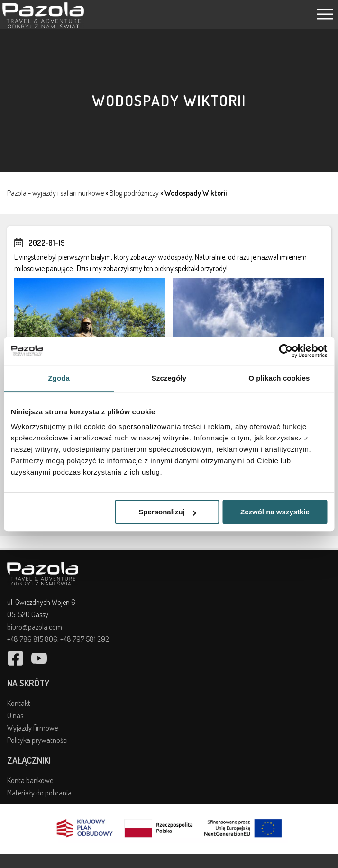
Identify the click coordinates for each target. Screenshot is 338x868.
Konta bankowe (30, 780)
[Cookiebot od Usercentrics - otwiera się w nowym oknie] (286, 351)
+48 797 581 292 (85, 639)
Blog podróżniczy (134, 193)
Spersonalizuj (167, 512)
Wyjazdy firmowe (32, 728)
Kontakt (19, 703)
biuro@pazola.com (35, 627)
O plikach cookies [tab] (279, 378)
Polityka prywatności (37, 740)
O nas (15, 715)
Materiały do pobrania (39, 793)
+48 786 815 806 (32, 639)
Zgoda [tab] (59, 378)
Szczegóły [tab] (169, 378)
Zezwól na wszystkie (275, 512)
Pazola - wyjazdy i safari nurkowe (55, 193)
